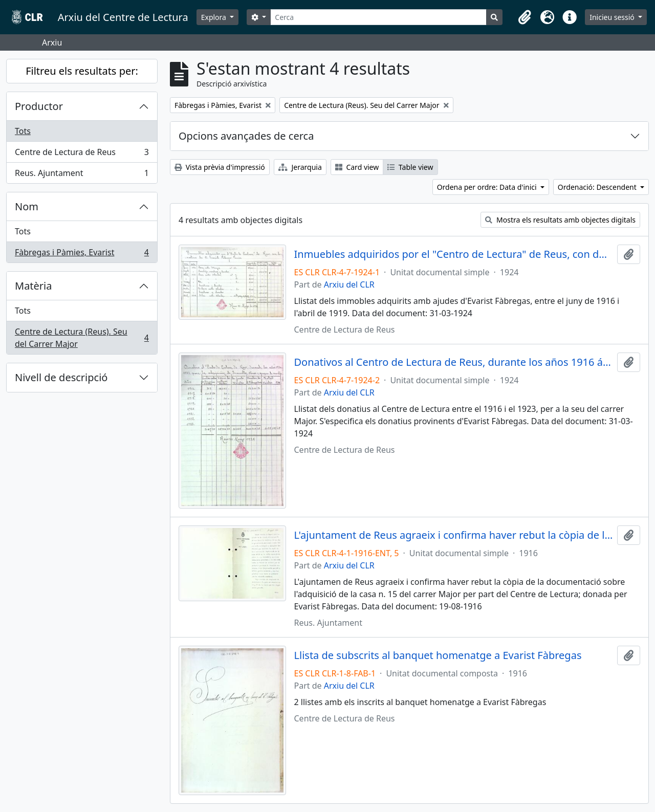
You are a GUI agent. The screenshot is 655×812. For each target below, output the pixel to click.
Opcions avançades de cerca (246, 136)
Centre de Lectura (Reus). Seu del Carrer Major (82, 338)
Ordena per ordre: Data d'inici (488, 187)
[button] (525, 17)
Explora (215, 17)
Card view (357, 167)
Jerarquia (300, 167)
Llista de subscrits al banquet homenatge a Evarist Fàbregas (438, 655)
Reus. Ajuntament (82, 175)
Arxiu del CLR (349, 284)
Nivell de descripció (61, 377)
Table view (410, 167)
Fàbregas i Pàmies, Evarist (82, 254)
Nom (27, 206)
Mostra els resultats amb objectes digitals (560, 220)
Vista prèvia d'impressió (220, 167)
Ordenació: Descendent (598, 187)
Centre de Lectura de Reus (82, 154)
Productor (39, 106)
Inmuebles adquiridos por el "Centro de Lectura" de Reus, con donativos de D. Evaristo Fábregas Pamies (454, 254)
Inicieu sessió (613, 17)
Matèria (34, 286)
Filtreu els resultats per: (82, 71)
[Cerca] (378, 17)
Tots (23, 131)
